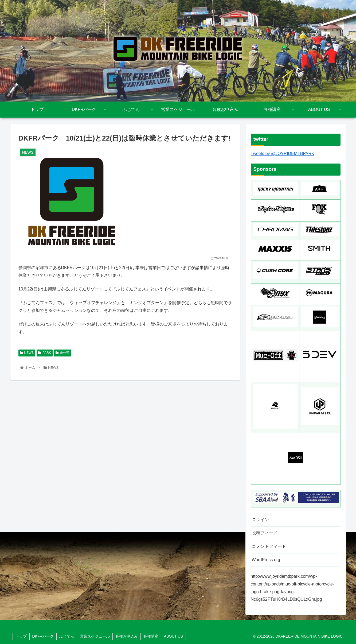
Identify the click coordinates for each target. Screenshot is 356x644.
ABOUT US (173, 636)
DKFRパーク (43, 636)
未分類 (62, 353)
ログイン (260, 520)
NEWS (27, 353)
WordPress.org (266, 560)
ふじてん (67, 636)
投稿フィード (265, 533)
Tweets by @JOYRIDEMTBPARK (283, 154)
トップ (21, 636)
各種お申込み (127, 636)
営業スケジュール (95, 636)
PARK (45, 353)
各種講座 (151, 636)
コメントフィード (269, 546)
